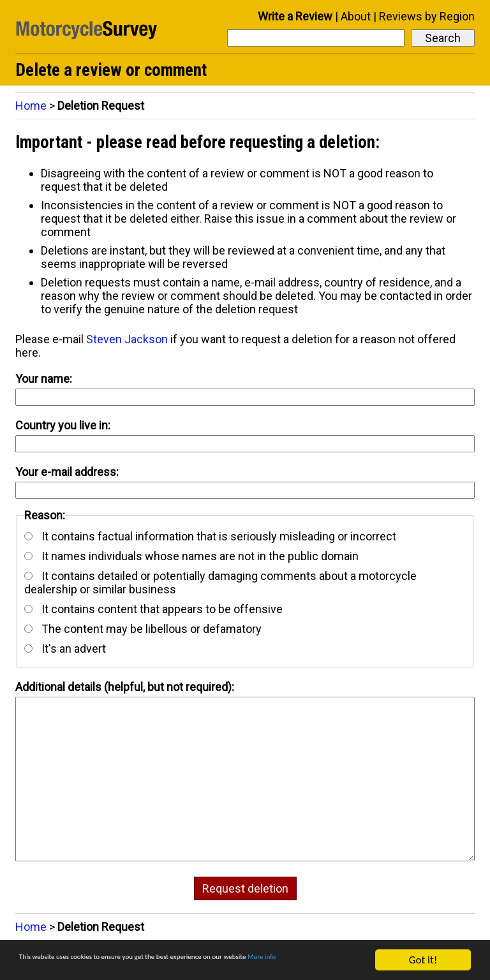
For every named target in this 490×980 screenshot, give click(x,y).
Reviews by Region (427, 16)
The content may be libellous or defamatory (143, 629)
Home (31, 106)
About (356, 16)
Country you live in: (63, 425)
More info (41, 966)
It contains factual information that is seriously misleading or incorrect (210, 536)
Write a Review (295, 16)
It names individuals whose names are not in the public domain (191, 556)
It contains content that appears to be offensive (153, 609)
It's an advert (65, 649)
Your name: (44, 379)
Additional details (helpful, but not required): (125, 687)
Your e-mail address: (67, 472)
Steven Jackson (127, 339)
